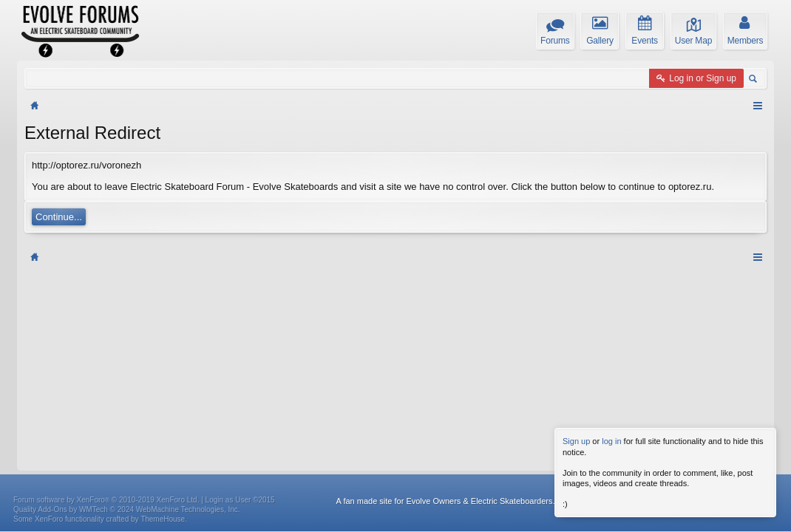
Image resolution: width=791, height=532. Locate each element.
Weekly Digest (673, 290)
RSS (758, 290)
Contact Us (588, 290)
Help (627, 290)
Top (736, 290)
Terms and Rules (675, 304)
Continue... (59, 217)
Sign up (576, 441)
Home (715, 290)
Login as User (240, 303)
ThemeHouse (163, 322)
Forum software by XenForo (106, 303)
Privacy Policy (738, 304)
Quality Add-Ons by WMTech (127, 312)
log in (611, 441)
